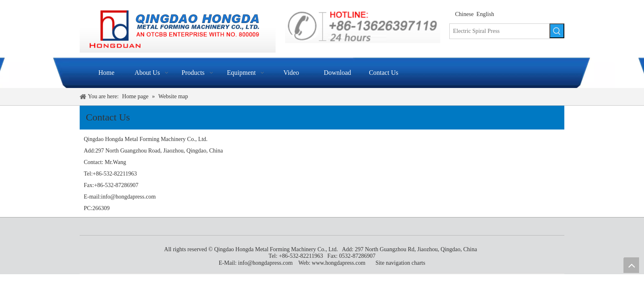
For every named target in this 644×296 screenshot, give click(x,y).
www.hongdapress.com (339, 263)
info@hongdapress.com (128, 197)
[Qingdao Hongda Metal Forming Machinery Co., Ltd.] (178, 30)
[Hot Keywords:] (557, 31)
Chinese (464, 14)
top (631, 265)
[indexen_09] (363, 26)
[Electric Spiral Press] (499, 31)
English (485, 14)
